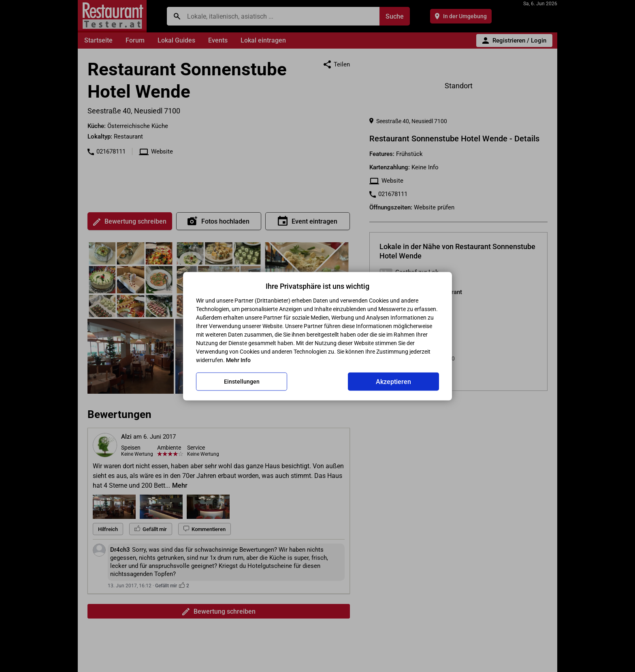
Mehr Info (238, 360)
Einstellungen (242, 382)
